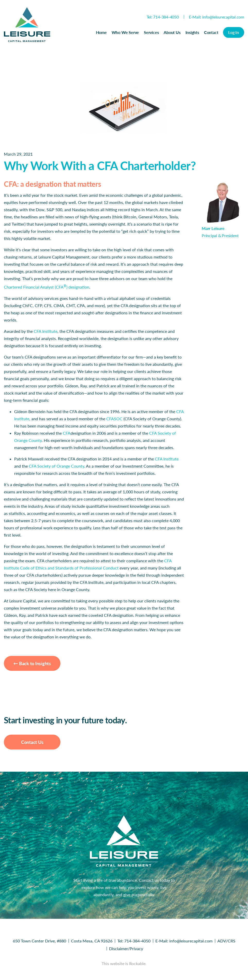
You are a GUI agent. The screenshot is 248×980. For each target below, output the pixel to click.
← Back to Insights (32, 663)
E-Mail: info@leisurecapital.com (216, 17)
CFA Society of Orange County (56, 466)
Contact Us (32, 742)
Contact (211, 32)
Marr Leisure (213, 228)
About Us (172, 32)
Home (101, 32)
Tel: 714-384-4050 (163, 17)
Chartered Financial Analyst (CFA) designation (47, 287)
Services (151, 32)
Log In (234, 32)
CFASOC (114, 419)
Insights (192, 32)
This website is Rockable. (124, 963)
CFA (67, 433)
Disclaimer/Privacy (126, 948)
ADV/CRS (226, 941)
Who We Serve (125, 32)
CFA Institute (46, 331)
